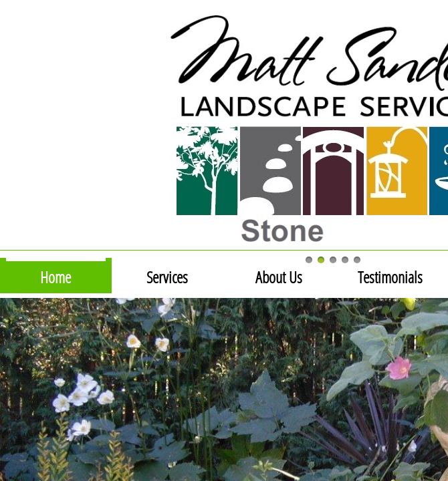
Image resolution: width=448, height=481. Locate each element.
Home (55, 277)
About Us (279, 277)
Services (167, 277)
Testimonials (390, 277)
